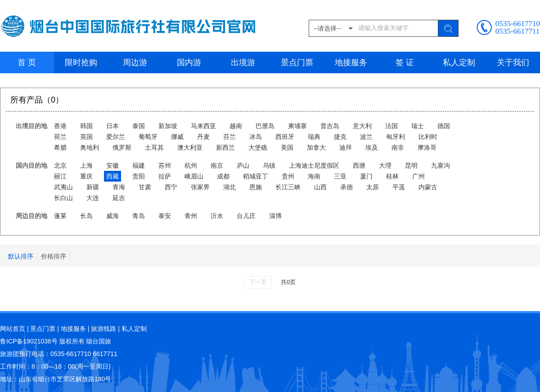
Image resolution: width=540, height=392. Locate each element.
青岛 (139, 216)
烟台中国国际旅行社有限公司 (130, 26)
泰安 (165, 216)
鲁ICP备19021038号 (29, 341)
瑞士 (418, 126)
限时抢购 (81, 62)
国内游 (189, 62)
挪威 (177, 137)
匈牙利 (396, 137)
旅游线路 (103, 329)
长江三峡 (288, 187)
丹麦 (203, 137)
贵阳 (139, 176)
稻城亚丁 (256, 176)
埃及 (372, 147)
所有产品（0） (37, 100)
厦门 (366, 176)
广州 (418, 176)
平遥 (399, 187)
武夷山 (63, 187)
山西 (320, 187)
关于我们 (513, 62)
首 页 (27, 62)
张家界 (200, 187)
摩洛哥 (427, 147)
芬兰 (229, 137)
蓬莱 (60, 216)
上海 (86, 165)
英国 (86, 137)
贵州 (288, 176)
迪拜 (346, 147)
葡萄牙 (148, 137)
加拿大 (316, 147)
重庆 (86, 176)
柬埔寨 (297, 126)
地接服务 (351, 62)
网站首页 (13, 329)
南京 (217, 165)
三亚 (340, 176)
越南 (236, 126)
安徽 (112, 165)
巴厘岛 (265, 126)
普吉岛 (330, 126)
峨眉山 (194, 176)
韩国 (86, 126)
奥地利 (90, 147)
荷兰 (60, 137)
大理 (385, 165)
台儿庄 (246, 216)
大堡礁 (258, 147)
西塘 (359, 165)
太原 (373, 187)
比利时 (428, 137)
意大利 (362, 126)
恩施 (256, 187)
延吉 (119, 198)
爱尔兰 (116, 137)
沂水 (217, 216)
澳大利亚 (190, 147)
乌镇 (269, 165)
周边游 (135, 62)
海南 (314, 176)
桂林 (392, 176)
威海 (112, 216)
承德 (346, 187)
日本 (112, 126)
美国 (287, 147)
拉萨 (165, 176)
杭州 (191, 165)
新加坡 (168, 126)
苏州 (165, 165)
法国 (391, 126)
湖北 (229, 187)
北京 (60, 165)
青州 (191, 216)
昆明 (411, 165)
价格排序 (54, 256)
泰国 (139, 126)
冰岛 (256, 137)
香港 (60, 126)
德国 (444, 126)
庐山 (243, 165)
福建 (139, 165)
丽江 (60, 176)
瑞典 (314, 137)
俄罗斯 (122, 147)
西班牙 (285, 137)
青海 (119, 187)
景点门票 (297, 62)
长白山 (63, 198)
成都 (223, 176)
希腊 (60, 147)
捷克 (340, 137)
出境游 (243, 62)
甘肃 (145, 187)
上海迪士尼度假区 (314, 165)
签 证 (405, 62)
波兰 (366, 137)
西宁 (171, 187)
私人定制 (459, 62)
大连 (93, 198)
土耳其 (154, 147)
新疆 (93, 187)
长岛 (86, 216)
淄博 (275, 216)
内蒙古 (428, 187)
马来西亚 (203, 126)
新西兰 (225, 147)
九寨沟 (441, 165)
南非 (398, 147)
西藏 (112, 176)
